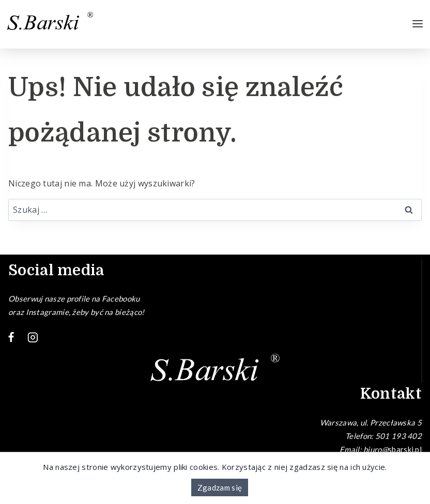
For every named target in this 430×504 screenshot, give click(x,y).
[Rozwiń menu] (418, 24)
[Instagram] (33, 338)
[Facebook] (11, 338)
